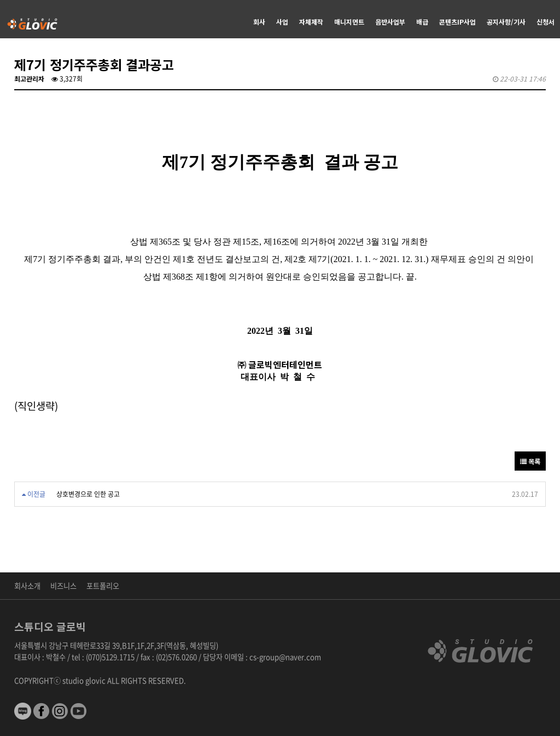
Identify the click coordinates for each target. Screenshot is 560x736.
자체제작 (311, 22)
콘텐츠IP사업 (457, 22)
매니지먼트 (349, 22)
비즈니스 (63, 586)
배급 (422, 22)
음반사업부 (390, 22)
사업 (282, 22)
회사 (259, 22)
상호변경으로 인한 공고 (88, 494)
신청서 (546, 22)
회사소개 (27, 586)
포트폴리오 (103, 586)
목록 (530, 461)
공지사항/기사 (506, 22)
